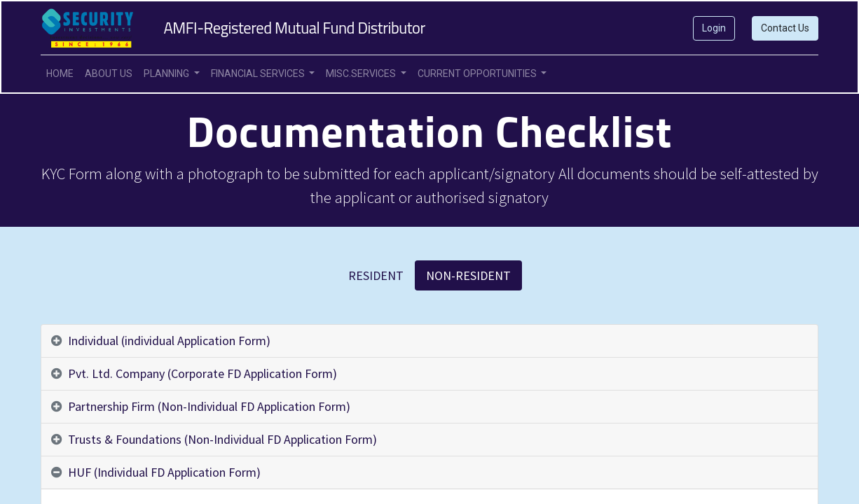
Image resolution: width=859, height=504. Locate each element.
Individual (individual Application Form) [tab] (169, 341)
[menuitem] (60, 74)
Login (714, 28)
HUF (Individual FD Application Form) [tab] (164, 472)
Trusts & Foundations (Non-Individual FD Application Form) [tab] (222, 439)
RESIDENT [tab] (376, 275)
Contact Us (785, 28)
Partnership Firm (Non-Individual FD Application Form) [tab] (209, 406)
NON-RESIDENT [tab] (468, 275)
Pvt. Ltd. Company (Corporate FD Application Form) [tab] (202, 373)
